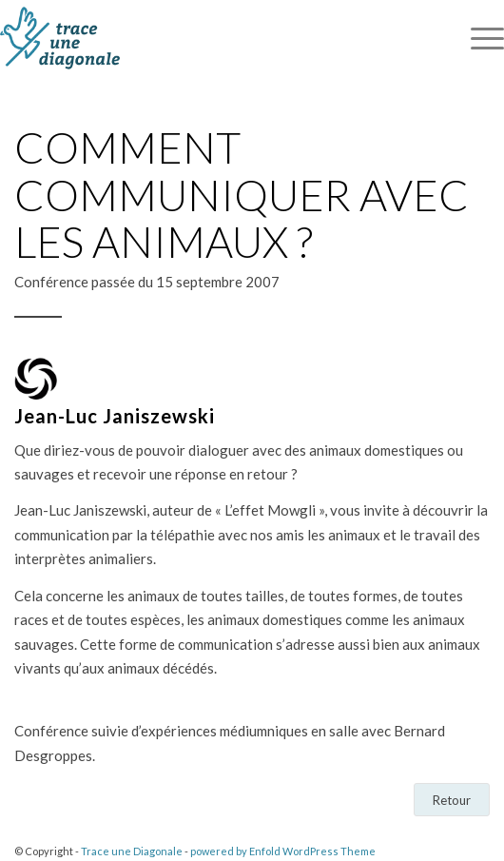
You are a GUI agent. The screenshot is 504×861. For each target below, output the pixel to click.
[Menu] (478, 38)
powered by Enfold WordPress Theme (283, 851)
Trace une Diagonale (132, 851)
